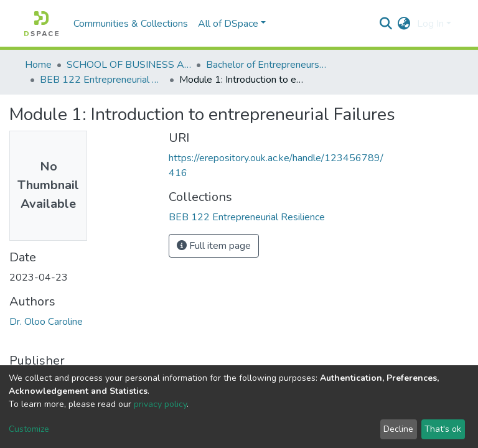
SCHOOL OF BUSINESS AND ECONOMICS (129, 65)
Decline (398, 429)
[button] (404, 24)
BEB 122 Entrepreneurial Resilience (102, 80)
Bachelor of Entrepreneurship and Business (268, 65)
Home (38, 65)
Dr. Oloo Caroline (46, 322)
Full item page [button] (214, 246)
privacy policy (160, 404)
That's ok (443, 429)
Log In (430, 24)
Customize (29, 429)
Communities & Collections (131, 24)
